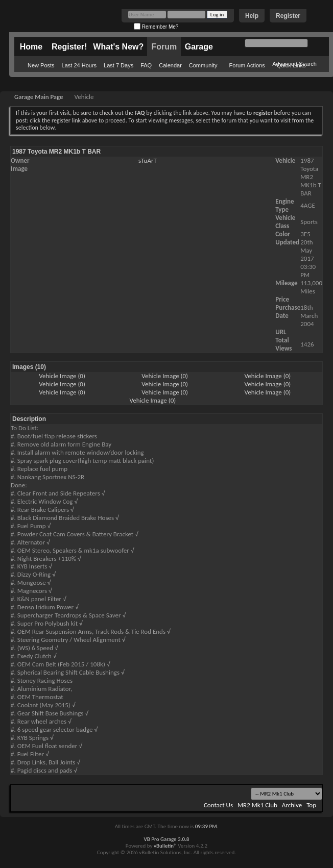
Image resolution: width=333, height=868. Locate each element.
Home (31, 47)
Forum (164, 47)
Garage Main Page (39, 97)
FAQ (146, 65)
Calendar (170, 65)
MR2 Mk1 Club (257, 805)
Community (203, 65)
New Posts (41, 65)
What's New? (118, 47)
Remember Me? (156, 27)
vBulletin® (165, 846)
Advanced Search (294, 64)
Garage (199, 47)
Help (252, 16)
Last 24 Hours (79, 65)
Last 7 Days (118, 65)
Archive (292, 805)
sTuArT (148, 160)
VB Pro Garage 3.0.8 (167, 839)
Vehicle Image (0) (62, 376)
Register (288, 16)
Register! (69, 47)
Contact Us (218, 805)
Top (311, 805)
